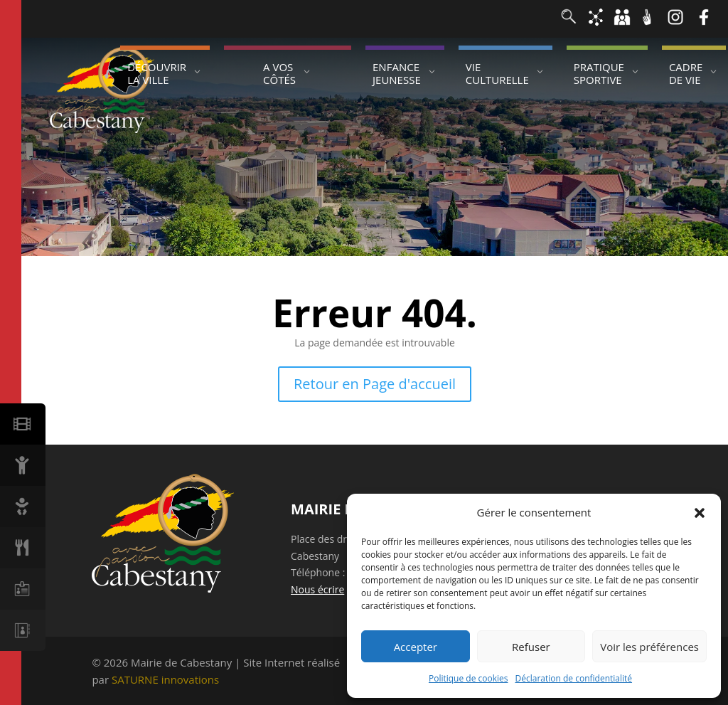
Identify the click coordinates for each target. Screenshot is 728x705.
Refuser (531, 647)
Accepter (416, 647)
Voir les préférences (649, 647)
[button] (700, 513)
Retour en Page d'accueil (375, 384)
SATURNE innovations (165, 679)
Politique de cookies (469, 678)
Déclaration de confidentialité (574, 678)
